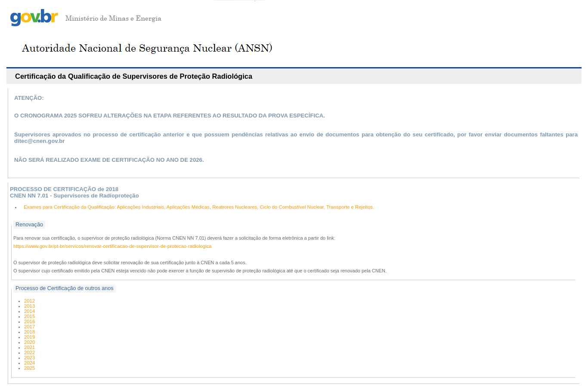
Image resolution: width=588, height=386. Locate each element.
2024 (29, 363)
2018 (29, 332)
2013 (29, 306)
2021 (29, 347)
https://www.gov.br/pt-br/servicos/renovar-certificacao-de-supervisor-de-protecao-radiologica (113, 246)
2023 (29, 358)
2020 (29, 342)
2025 (29, 368)
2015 (29, 316)
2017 (29, 327)
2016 (29, 321)
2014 (29, 311)
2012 (29, 301)
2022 (29, 352)
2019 (29, 337)
